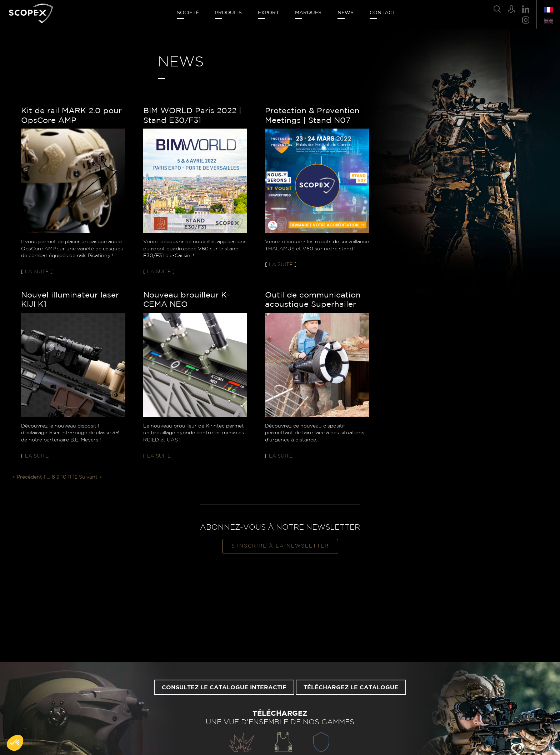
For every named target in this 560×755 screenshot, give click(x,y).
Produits (228, 13)
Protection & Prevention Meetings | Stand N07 (312, 115)
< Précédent (27, 477)
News (346, 13)
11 (70, 477)
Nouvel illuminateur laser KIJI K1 (70, 300)
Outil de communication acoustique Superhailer (313, 300)
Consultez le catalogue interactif (224, 687)
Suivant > (91, 477)
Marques (308, 13)
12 (75, 477)
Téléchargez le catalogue (351, 687)
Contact (382, 13)
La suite (37, 272)
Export (268, 13)
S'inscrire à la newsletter (280, 546)
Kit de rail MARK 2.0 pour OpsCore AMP (71, 115)
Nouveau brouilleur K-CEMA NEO (187, 300)
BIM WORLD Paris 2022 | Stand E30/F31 (192, 115)
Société (188, 13)
